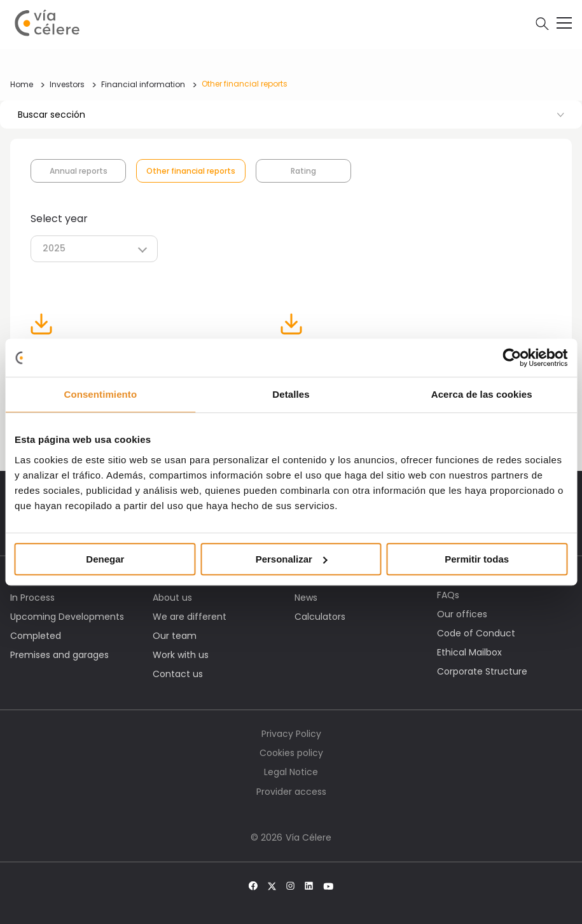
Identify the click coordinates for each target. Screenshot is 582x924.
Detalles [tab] (291, 394)
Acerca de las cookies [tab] (482, 394)
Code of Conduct (476, 633)
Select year (59, 219)
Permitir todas (477, 559)
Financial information (143, 84)
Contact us (178, 674)
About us (172, 598)
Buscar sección (291, 115)
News (306, 598)
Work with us (181, 655)
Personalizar (292, 559)
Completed (36, 636)
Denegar (105, 559)
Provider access (291, 792)
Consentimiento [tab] (100, 394)
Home (22, 84)
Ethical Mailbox (469, 652)
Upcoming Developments (67, 617)
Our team (175, 636)
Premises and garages (59, 655)
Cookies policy (291, 753)
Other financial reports (245, 84)
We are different (190, 617)
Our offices (462, 614)
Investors (67, 84)
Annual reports (79, 171)
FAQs (448, 595)
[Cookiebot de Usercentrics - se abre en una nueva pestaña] (512, 358)
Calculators (320, 617)
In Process (32, 598)
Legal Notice (291, 772)
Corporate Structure (482, 671)
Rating (303, 171)
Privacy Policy (291, 734)
